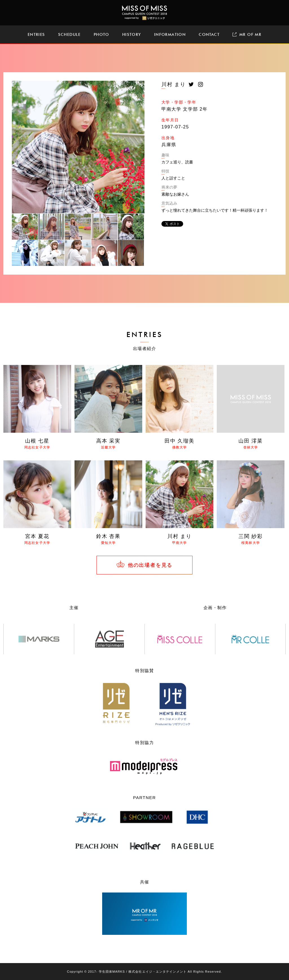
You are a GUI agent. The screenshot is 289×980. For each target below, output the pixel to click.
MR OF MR (247, 34)
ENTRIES (36, 34)
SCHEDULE (69, 34)
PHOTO (101, 34)
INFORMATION (170, 34)
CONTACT (209, 34)
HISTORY (132, 34)
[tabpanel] (78, 147)
